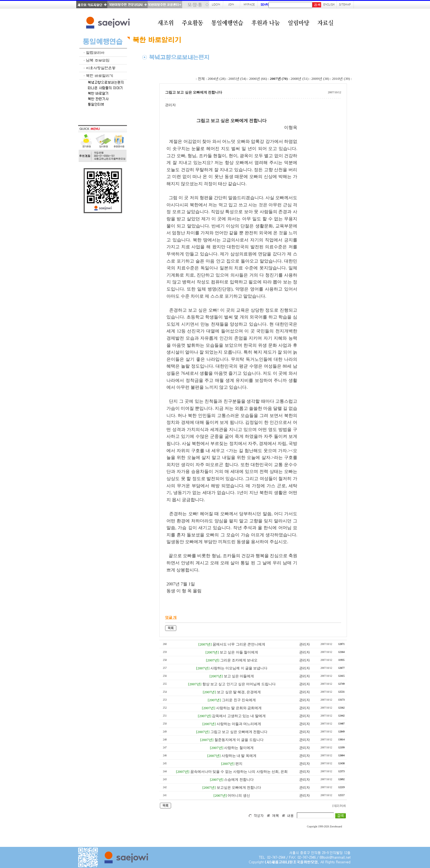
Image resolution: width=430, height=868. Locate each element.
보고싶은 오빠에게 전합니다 (239, 787)
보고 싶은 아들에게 (239, 676)
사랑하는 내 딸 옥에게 (239, 756)
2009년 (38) (320, 79)
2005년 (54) (237, 79)
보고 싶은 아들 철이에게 (239, 652)
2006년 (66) (258, 79)
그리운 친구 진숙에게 (239, 700)
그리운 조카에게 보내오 (239, 660)
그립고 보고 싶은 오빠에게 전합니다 (239, 732)
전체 (201, 79)
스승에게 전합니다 (239, 780)
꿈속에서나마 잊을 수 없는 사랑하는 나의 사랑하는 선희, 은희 (239, 772)
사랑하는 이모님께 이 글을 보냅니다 (239, 668)
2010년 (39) (341, 79)
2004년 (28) (217, 79)
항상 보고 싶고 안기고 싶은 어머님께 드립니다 (239, 684)
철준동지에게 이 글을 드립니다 (239, 740)
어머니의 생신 (239, 795)
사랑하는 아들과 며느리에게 (239, 724)
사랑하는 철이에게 (239, 748)
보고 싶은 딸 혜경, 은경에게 (239, 692)
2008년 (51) (300, 79)
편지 (239, 764)
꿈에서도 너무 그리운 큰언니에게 (239, 644)
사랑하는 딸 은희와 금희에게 (239, 708)
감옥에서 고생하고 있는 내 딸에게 (239, 716)
